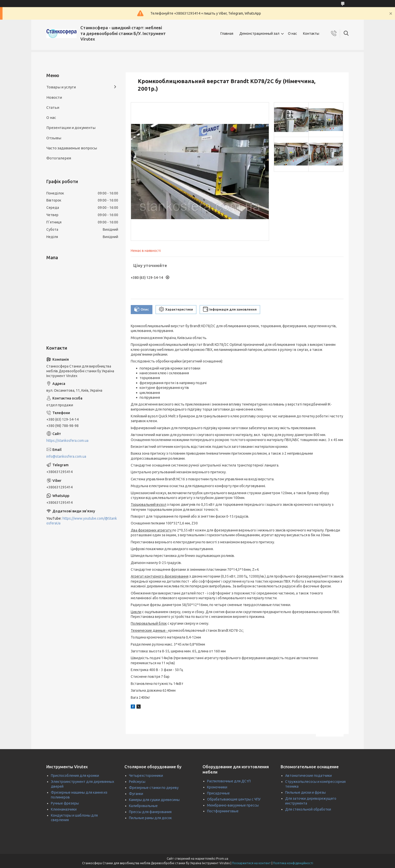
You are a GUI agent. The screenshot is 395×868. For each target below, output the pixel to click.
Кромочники (217, 787)
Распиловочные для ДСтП (229, 781)
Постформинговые (223, 811)
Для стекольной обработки (308, 809)
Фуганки (136, 794)
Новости (54, 97)
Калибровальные (143, 806)
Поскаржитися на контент (251, 863)
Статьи (53, 107)
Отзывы (54, 138)
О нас (292, 34)
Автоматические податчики (308, 776)
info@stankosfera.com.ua (66, 456)
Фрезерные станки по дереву (154, 788)
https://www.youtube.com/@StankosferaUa (82, 521)
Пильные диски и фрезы (305, 792)
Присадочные (218, 793)
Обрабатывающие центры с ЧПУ (234, 799)
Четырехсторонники (146, 776)
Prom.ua (222, 859)
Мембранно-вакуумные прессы (233, 805)
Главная (227, 34)
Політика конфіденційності (293, 863)
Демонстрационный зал (259, 34)
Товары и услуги (61, 87)
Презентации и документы (71, 128)
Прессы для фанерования (150, 812)
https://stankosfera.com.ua (67, 441)
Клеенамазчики (64, 809)
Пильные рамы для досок (150, 818)
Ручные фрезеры (65, 803)
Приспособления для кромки (75, 776)
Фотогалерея (59, 158)
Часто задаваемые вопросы (72, 148)
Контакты (311, 34)
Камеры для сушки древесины (154, 800)
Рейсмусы (137, 782)
